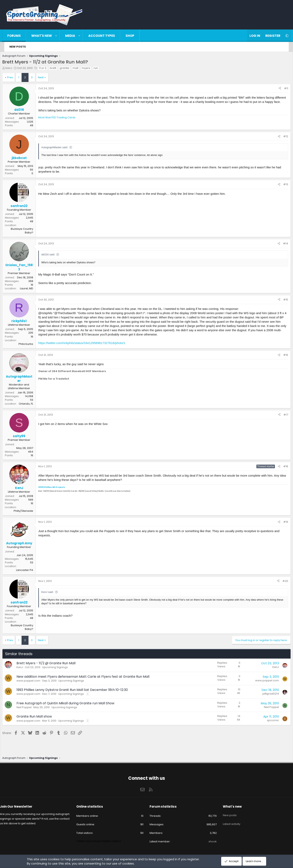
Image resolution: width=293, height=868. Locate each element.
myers (91, 69)
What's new (46, 36)
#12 (281, 137)
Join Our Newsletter (23, 806)
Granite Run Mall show (39, 717)
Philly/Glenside (28, 512)
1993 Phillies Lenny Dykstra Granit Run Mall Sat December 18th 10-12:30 (77, 691)
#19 (281, 523)
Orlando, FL (31, 405)
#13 (281, 185)
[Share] (275, 89)
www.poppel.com (33, 682)
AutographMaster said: (60, 148)
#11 (281, 89)
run (101, 69)
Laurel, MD (32, 289)
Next (46, 78)
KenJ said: (53, 593)
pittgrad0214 (266, 695)
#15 (281, 301)
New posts (18, 47)
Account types (106, 36)
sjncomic (268, 721)
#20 (280, 582)
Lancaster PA (30, 571)
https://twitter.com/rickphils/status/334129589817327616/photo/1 (87, 344)
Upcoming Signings (60, 668)
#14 (280, 244)
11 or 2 (48, 69)
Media (74, 36)
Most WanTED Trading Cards (62, 123)
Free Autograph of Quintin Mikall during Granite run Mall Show (71, 704)
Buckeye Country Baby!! (27, 232)
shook (209, 841)
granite (69, 69)
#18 (281, 467)
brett (58, 69)
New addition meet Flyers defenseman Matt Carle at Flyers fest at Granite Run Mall (88, 678)
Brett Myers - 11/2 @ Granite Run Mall (51, 664)
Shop (134, 36)
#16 (281, 356)
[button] (60, 36)
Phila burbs (31, 345)
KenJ (14, 69)
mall (81, 69)
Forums (18, 36)
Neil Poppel (29, 708)
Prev (15, 78)
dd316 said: (53, 255)
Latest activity (228, 821)
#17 (281, 416)
